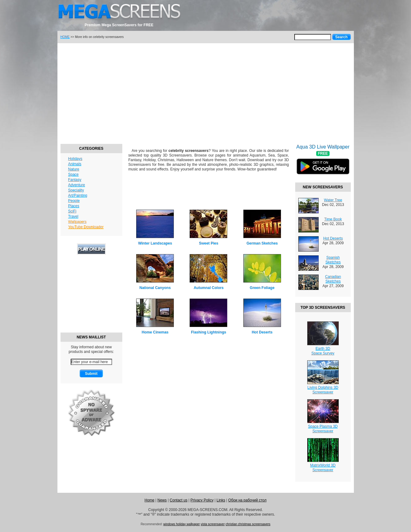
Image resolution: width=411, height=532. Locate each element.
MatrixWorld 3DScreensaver (323, 468)
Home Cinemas (155, 332)
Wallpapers (78, 222)
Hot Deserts (262, 332)
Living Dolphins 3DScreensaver (323, 390)
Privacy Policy (202, 500)
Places (74, 206)
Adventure (77, 185)
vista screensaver (213, 524)
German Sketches (262, 243)
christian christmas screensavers (248, 524)
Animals (75, 164)
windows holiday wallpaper (182, 524)
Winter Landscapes (155, 243)
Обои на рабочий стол (247, 500)
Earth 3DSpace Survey (323, 351)
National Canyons (155, 288)
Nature (74, 169)
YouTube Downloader (86, 227)
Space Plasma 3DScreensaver (323, 429)
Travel (73, 216)
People (74, 201)
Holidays (75, 159)
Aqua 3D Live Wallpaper (323, 163)
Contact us (179, 500)
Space (73, 174)
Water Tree (333, 200)
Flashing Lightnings (208, 332)
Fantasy (75, 180)
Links (221, 500)
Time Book (333, 219)
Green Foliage (262, 288)
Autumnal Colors (209, 288)
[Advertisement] (206, 93)
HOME (65, 37)
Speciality (76, 190)
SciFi (72, 211)
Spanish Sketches (333, 260)
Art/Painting (78, 195)
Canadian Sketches (333, 279)
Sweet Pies (209, 243)
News (162, 500)
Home (149, 500)
